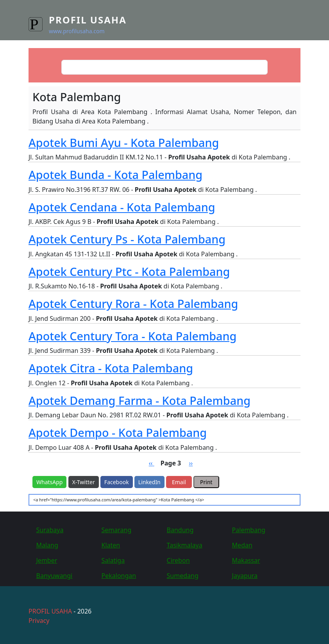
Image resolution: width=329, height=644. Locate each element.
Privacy (39, 621)
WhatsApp (49, 482)
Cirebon (178, 560)
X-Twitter (84, 482)
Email (179, 482)
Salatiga (113, 560)
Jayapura (245, 576)
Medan (242, 545)
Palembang (249, 530)
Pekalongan (119, 576)
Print (206, 482)
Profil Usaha (88, 20)
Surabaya (50, 530)
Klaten (111, 545)
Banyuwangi (55, 576)
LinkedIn (149, 482)
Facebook (117, 482)
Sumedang (183, 576)
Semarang (117, 530)
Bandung (180, 530)
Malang (47, 545)
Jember (47, 560)
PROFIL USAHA (50, 611)
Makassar (246, 560)
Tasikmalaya (185, 545)
